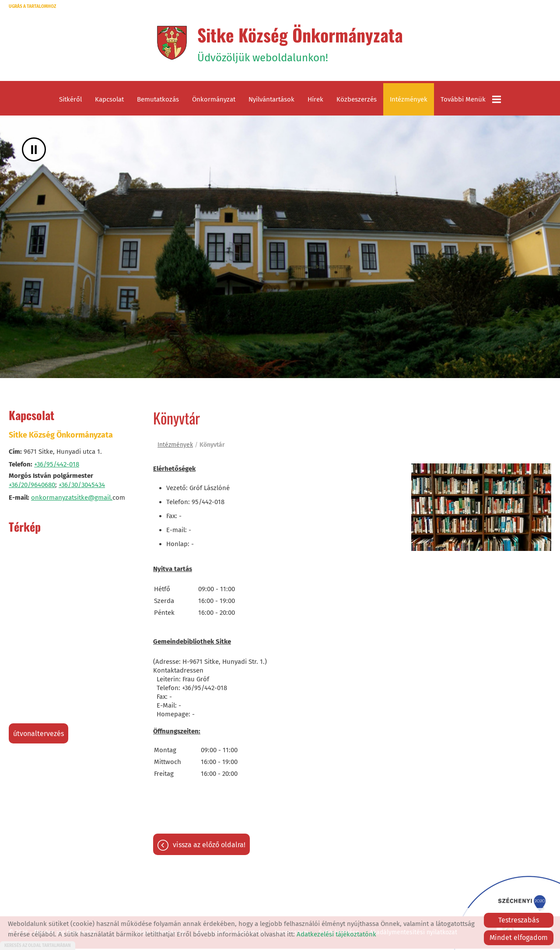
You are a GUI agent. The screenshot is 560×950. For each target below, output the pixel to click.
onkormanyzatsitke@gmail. (72, 499)
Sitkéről (70, 101)
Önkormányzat (214, 101)
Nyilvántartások (271, 101)
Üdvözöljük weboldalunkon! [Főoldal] (300, 43)
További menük (471, 101)
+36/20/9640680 (32, 486)
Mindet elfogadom (519, 938)
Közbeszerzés (357, 101)
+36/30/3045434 (82, 486)
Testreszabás (519, 920)
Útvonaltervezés (38, 735)
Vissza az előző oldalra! (209, 846)
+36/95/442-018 (57, 466)
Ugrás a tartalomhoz (32, 7)
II (34, 151)
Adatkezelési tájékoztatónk (336, 934)
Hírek (315, 101)
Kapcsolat (109, 101)
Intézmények (409, 101)
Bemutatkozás (158, 101)
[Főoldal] (171, 43)
